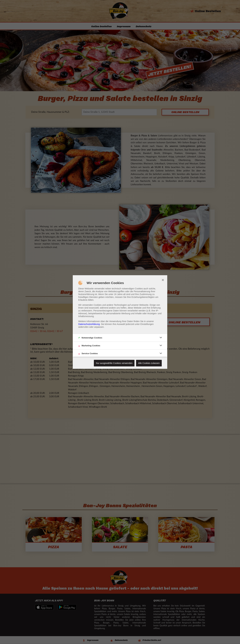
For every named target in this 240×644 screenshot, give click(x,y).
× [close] (163, 280)
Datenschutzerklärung (89, 324)
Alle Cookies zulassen (149, 363)
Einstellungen (147, 324)
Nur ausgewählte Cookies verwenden (114, 363)
